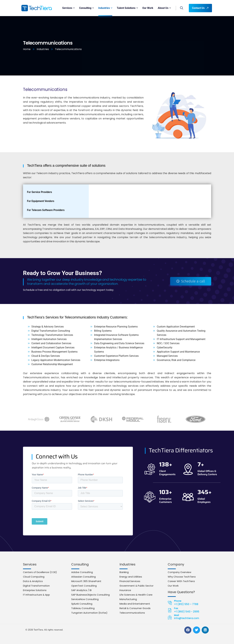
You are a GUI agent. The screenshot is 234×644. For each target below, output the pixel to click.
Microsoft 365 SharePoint (86, 581)
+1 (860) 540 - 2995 (187, 612)
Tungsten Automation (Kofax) (89, 613)
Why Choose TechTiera (182, 577)
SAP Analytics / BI (81, 590)
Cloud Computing (34, 577)
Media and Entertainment (135, 604)
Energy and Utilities (131, 577)
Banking (124, 572)
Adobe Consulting (82, 572)
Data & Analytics (33, 581)
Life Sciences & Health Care (136, 595)
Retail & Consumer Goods (135, 608)
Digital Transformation (36, 586)
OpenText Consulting (84, 586)
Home (27, 49)
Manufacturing (128, 599)
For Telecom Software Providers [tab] (46, 210)
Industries (43, 49)
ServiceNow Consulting (85, 599)
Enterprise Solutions (35, 590)
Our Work (173, 586)
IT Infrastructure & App (36, 595)
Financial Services (130, 581)
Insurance (125, 590)
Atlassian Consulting (83, 577)
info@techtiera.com (187, 618)
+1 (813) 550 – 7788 (186, 604)
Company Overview (179, 572)
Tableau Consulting (83, 608)
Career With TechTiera (181, 581)
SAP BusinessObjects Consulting (90, 595)
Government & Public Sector (136, 586)
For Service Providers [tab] (39, 192)
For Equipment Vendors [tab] (41, 201)
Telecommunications (132, 613)
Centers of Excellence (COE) (40, 572)
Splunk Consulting (82, 604)
